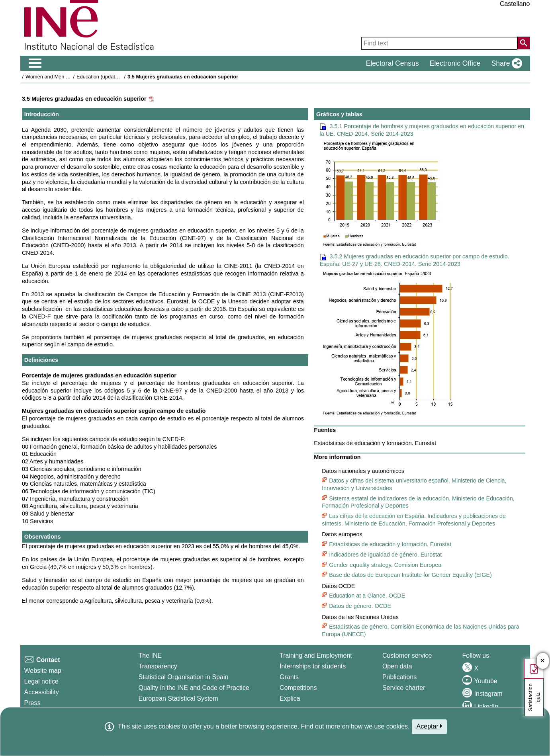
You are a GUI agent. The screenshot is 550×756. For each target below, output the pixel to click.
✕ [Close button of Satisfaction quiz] (543, 661)
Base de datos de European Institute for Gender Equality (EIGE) (410, 575)
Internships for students (313, 666)
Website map (43, 671)
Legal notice (41, 681)
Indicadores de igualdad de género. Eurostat (385, 555)
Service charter (404, 688)
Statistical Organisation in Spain (183, 677)
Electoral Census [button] (392, 63)
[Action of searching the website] (524, 43)
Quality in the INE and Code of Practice (194, 688)
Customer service (407, 655)
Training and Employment (316, 655)
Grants (289, 677)
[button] (505, 63)
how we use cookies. (380, 726)
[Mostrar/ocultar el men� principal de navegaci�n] (35, 63)
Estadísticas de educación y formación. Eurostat (390, 544)
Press (32, 703)
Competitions (298, 688)
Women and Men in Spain (55, 77)
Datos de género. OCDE (360, 606)
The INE (150, 655)
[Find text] (439, 43)
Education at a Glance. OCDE (367, 596)
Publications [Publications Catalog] (399, 677)
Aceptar (430, 726)
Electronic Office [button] (455, 63)
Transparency (158, 666)
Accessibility (42, 692)
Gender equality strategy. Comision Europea (385, 565)
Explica (290, 698)
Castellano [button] (515, 4)
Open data (397, 666)
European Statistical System (178, 698)
